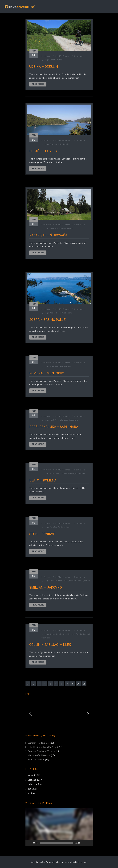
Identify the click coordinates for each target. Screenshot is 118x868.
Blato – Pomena (43, 480)
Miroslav (48, 56)
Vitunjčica (46, 638)
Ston (67, 527)
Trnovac (80, 581)
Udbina (60, 60)
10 (78, 684)
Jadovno (53, 581)
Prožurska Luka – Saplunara (54, 427)
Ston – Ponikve (42, 534)
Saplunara (73, 420)
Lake (57, 473)
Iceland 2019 (34, 775)
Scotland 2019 (35, 780)
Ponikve (61, 527)
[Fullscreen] (89, 843)
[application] (59, 827)
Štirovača (62, 228)
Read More (38, 84)
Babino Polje (55, 313)
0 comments (80, 56)
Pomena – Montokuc (47, 373)
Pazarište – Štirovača (48, 235)
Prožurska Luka (61, 420)
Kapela (59, 634)
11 (84, 684)
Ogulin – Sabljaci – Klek (50, 645)
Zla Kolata (33, 789)
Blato (52, 473)
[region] (59, 714)
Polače (66, 144)
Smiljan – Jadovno (46, 587)
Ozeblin (53, 60)
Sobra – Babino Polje (47, 320)
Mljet (60, 144)
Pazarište (54, 228)
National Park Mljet (68, 473)
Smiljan (72, 581)
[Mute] (83, 843)
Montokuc (59, 366)
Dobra (52, 634)
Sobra (69, 313)
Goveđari (53, 144)
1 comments (80, 523)
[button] (30, 714)
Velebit (70, 228)
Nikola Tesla (63, 581)
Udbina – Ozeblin (44, 67)
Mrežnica (71, 634)
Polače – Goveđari (45, 151)
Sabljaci (86, 634)
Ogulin (79, 634)
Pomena (68, 366)
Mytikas (31, 793)
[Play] (30, 843)
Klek (65, 634)
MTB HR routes (64, 56)
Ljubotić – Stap (35, 784)
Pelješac (53, 527)
